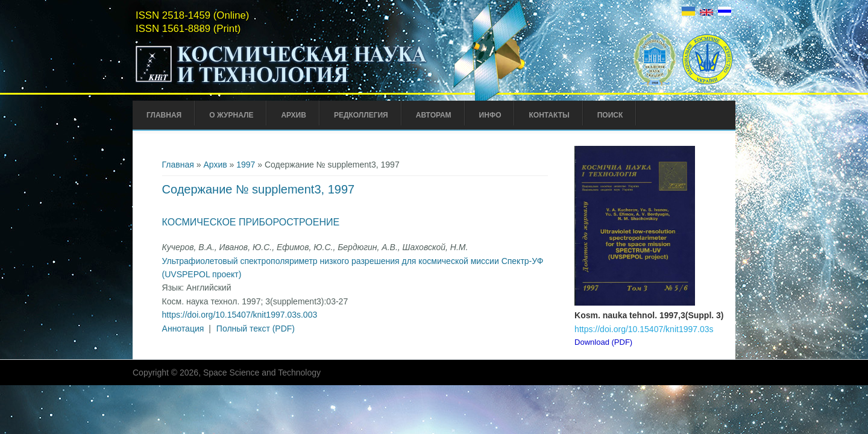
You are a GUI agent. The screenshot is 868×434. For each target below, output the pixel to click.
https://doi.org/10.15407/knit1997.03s (644, 329)
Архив (294, 115)
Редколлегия (361, 115)
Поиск (610, 115)
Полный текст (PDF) (256, 329)
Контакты (549, 115)
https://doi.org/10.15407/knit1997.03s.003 (240, 315)
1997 (246, 165)
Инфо (490, 115)
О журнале (231, 115)
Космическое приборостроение (251, 222)
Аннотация (183, 329)
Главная (164, 115)
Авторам (434, 115)
